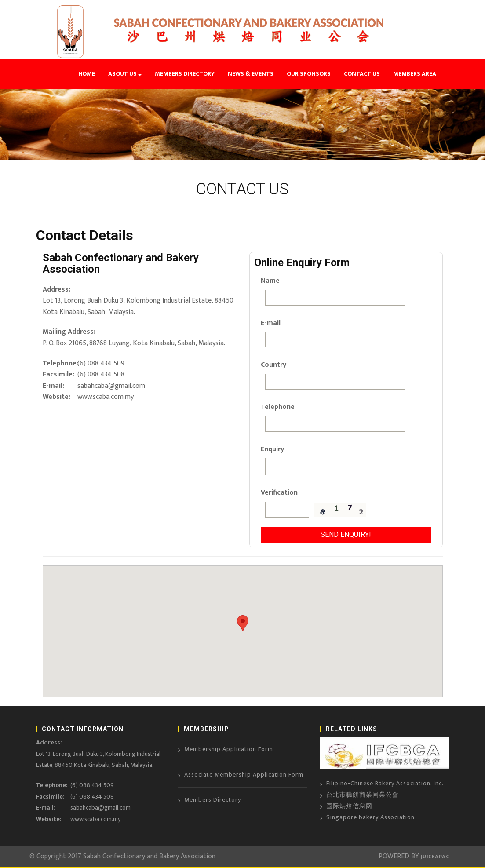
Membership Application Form (229, 749)
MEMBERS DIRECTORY (185, 74)
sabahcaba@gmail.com (111, 386)
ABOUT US (125, 74)
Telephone (275, 407)
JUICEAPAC (434, 857)
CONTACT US (362, 74)
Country (273, 365)
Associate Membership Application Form (244, 775)
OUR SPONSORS (309, 74)
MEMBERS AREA (415, 74)
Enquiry (272, 449)
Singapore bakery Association (370, 817)
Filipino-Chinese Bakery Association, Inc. (385, 783)
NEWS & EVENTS (251, 74)
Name (270, 281)
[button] (243, 623)
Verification (275, 493)
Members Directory (213, 800)
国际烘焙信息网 (349, 806)
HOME (87, 74)
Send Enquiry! (346, 534)
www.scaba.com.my (106, 397)
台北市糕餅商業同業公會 (363, 795)
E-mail (271, 323)
